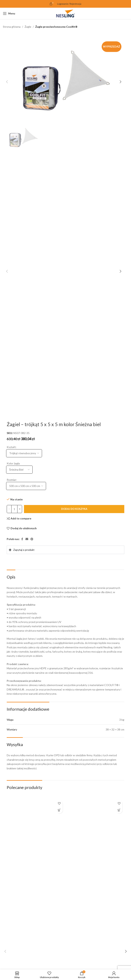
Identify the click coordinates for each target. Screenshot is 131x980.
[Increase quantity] (20, 509)
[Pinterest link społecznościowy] (32, 539)
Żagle (28, 27)
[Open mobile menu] (9, 13)
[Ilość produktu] (14, 509)
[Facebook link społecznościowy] (22, 539)
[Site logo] (65, 13)
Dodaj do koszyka (74, 509)
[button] (7, 82)
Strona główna (12, 27)
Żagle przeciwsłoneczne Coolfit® (56, 27)
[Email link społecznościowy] (27, 539)
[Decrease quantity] (9, 509)
